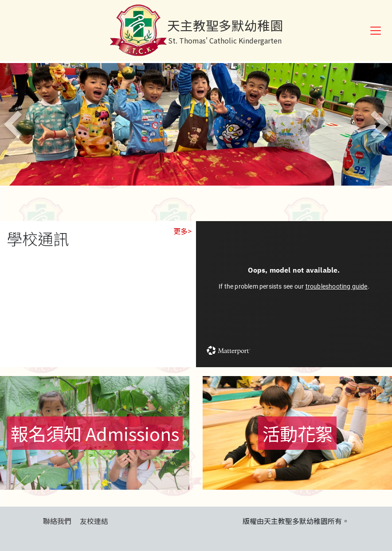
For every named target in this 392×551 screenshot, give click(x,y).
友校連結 (94, 521)
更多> (182, 231)
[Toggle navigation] (376, 31)
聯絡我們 (57, 521)
